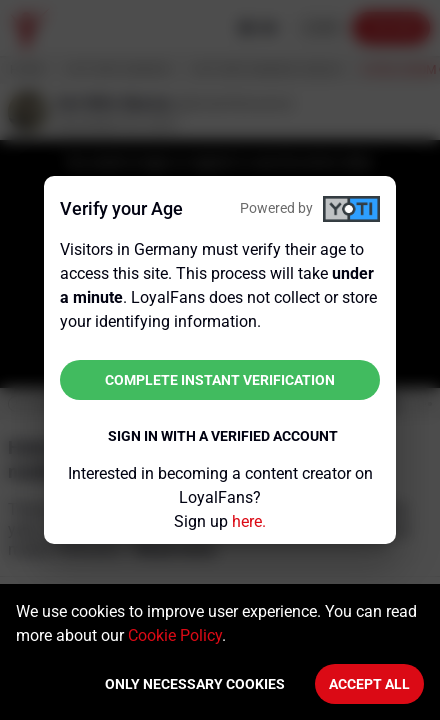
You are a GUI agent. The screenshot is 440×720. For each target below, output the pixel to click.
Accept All (369, 684)
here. (249, 521)
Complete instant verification (220, 380)
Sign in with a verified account (223, 436)
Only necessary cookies (195, 684)
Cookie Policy (175, 635)
